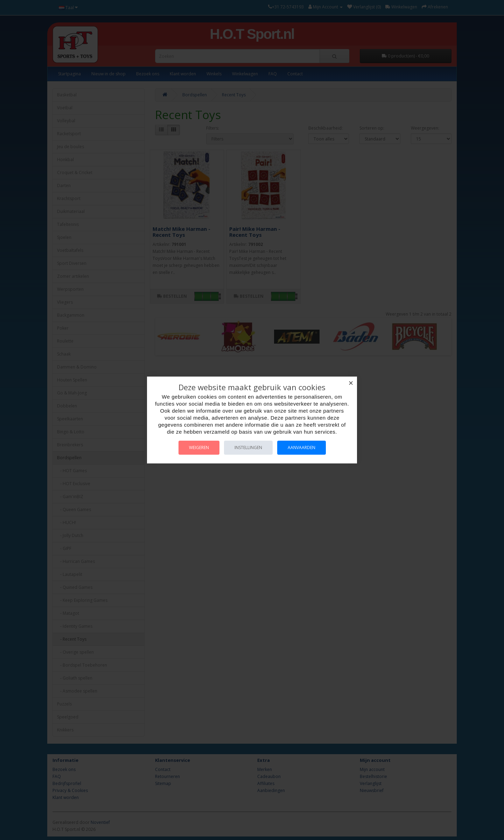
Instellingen (248, 447)
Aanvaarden (302, 447)
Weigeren (199, 447)
